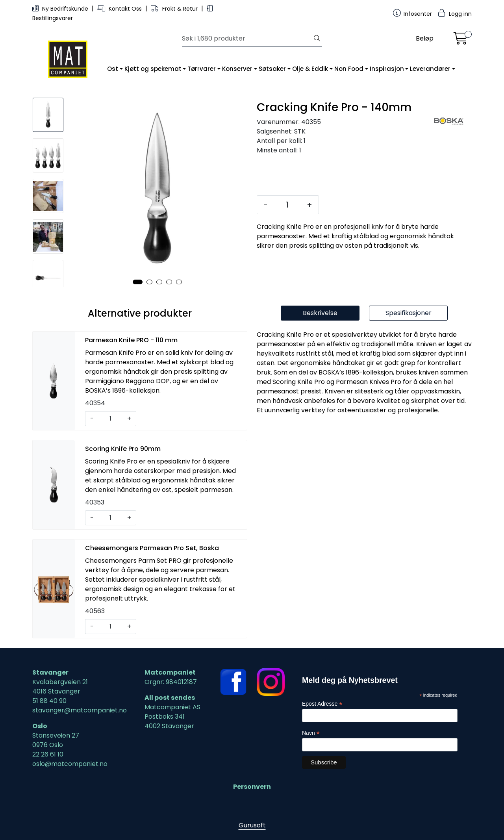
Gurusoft (252, 825)
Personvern (252, 787)
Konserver (237, 69)
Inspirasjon (387, 69)
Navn (311, 733)
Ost (113, 69)
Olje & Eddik (310, 69)
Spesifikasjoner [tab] (409, 313)
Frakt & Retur (175, 9)
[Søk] (247, 39)
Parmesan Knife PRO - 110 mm (131, 340)
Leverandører (430, 69)
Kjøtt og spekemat (153, 69)
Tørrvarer (202, 69)
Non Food (349, 69)
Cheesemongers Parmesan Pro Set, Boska (152, 548)
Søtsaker (272, 69)
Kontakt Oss (120, 9)
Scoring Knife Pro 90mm (123, 449)
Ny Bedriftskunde (61, 9)
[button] (138, 282)
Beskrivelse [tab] (320, 313)
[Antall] (287, 205)
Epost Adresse (322, 704)
